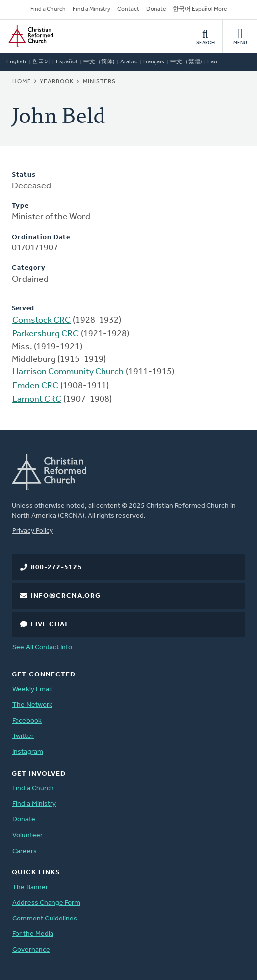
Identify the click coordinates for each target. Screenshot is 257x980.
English (16, 62)
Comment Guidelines (45, 919)
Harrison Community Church (68, 372)
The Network (32, 705)
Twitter (23, 736)
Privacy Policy (33, 531)
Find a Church (48, 9)
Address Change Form (46, 903)
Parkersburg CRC (46, 334)
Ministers (99, 82)
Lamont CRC (37, 399)
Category (29, 268)
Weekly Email (32, 690)
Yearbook (57, 82)
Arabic (129, 62)
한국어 (41, 62)
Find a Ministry (92, 9)
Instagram (28, 752)
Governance (31, 950)
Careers (25, 851)
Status (24, 175)
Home (22, 82)
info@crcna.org (66, 596)
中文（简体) (99, 62)
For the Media (33, 934)
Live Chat (50, 625)
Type (20, 206)
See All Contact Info (42, 647)
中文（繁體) (186, 62)
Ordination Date (41, 237)
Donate (156, 9)
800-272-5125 (56, 568)
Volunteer (27, 835)
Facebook (27, 721)
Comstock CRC (42, 321)
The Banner (30, 888)
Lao (212, 62)
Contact (128, 9)
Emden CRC (35, 386)
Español (67, 62)
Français (154, 62)
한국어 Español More (200, 9)
